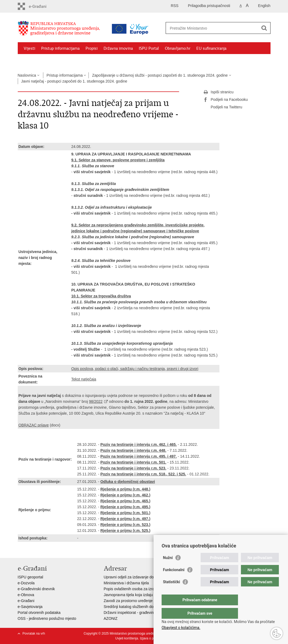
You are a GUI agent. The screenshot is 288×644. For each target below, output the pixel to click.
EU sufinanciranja (211, 48)
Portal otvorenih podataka (39, 613)
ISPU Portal (149, 48)
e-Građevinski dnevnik (36, 589)
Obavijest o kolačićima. (181, 628)
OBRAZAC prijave (34, 425)
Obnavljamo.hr (178, 48)
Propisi (92, 48)
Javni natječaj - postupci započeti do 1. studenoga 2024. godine (74, 81)
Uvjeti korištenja (127, 638)
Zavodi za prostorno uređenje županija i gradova (144, 601)
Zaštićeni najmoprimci (43, 61)
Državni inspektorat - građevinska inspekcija (141, 613)
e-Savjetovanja (30, 607)
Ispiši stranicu (218, 92)
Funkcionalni (174, 581)
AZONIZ (111, 618)
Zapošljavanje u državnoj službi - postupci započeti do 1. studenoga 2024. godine (160, 75)
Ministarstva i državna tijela (126, 583)
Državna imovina (118, 48)
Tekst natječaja (84, 379)
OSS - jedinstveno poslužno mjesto (47, 618)
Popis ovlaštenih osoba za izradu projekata (140, 589)
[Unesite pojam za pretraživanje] (212, 28)
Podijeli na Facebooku (226, 100)
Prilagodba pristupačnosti (209, 6)
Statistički (171, 593)
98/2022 (96, 401)
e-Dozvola (26, 583)
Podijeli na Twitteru (223, 107)
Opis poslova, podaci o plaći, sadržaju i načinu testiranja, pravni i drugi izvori (135, 369)
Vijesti (29, 48)
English (264, 6)
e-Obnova (26, 595)
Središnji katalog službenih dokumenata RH (140, 607)
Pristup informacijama (60, 48)
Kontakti (76, 61)
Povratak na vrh (34, 634)
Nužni (168, 568)
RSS (175, 6)
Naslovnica (27, 75)
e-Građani (26, 601)
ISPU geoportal (31, 577)
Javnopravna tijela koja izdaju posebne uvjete (142, 595)
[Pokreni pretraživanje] (264, 28)
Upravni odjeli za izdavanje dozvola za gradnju (143, 577)
